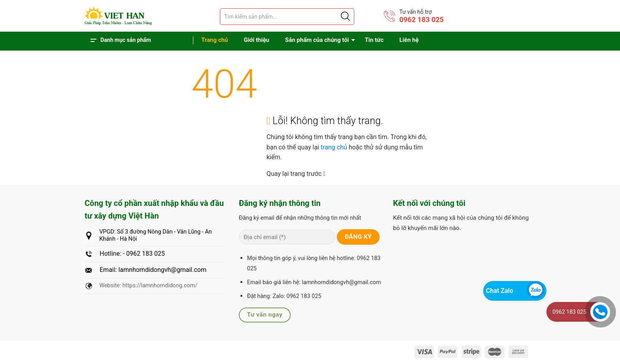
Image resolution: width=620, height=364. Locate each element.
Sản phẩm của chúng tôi (317, 40)
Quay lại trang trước (296, 174)
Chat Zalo (500, 291)
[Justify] (345, 17)
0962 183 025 (422, 20)
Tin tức (374, 40)
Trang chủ (215, 40)
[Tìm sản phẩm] (287, 17)
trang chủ (335, 147)
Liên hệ (409, 40)
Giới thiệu (256, 40)
